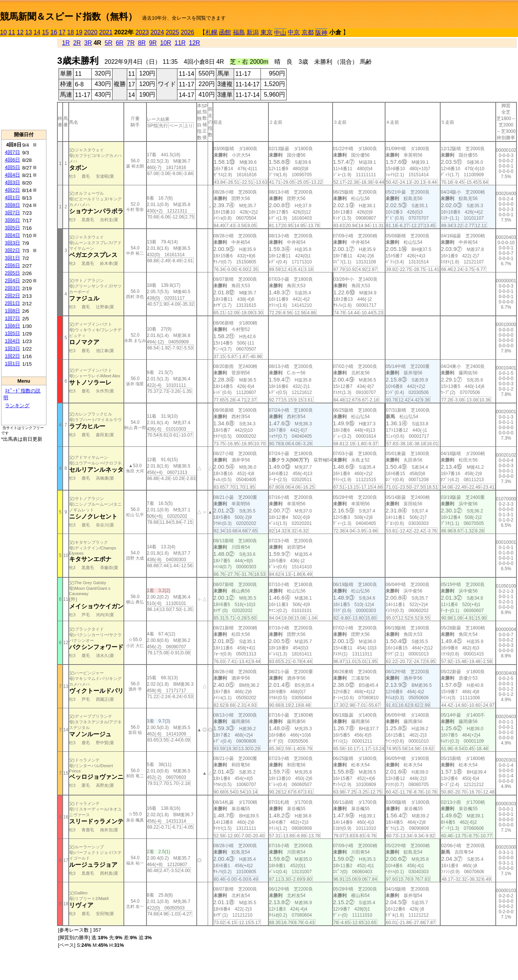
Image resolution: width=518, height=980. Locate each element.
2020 (91, 32)
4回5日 (12, 167)
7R (131, 43)
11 (12, 32)
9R (153, 43)
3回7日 (12, 213)
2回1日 (12, 303)
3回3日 (12, 243)
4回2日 (12, 190)
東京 (267, 32)
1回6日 (12, 326)
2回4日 (12, 281)
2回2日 (12, 296)
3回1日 (12, 258)
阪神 (321, 33)
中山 (280, 33)
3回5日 (12, 228)
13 (29, 32)
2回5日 (12, 273)
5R (108, 43)
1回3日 (12, 348)
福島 (239, 32)
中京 (294, 32)
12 (20, 32)
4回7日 (12, 152)
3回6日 (12, 220)
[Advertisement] (24, 83)
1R (66, 43)
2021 (106, 32)
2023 (142, 32)
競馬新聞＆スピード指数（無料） (69, 16)
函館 (225, 32)
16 (54, 32)
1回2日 (12, 356)
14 (37, 32)
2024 (157, 32)
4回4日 (12, 175)
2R (77, 43)
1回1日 (12, 364)
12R (195, 43)
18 (71, 32)
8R (142, 43)
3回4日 (12, 235)
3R (88, 43)
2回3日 (12, 288)
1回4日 (12, 341)
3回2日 (12, 250)
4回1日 (12, 198)
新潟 (253, 32)
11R (180, 43)
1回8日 (12, 311)
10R (166, 43)
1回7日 (12, 318)
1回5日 (12, 333)
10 (3, 32)
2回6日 (12, 265)
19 (79, 32)
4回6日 (12, 160)
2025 (173, 32)
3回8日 (12, 205)
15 (45, 32)
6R (120, 43)
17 (62, 32)
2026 (188, 32)
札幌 (211, 32)
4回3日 (12, 182)
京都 (308, 32)
